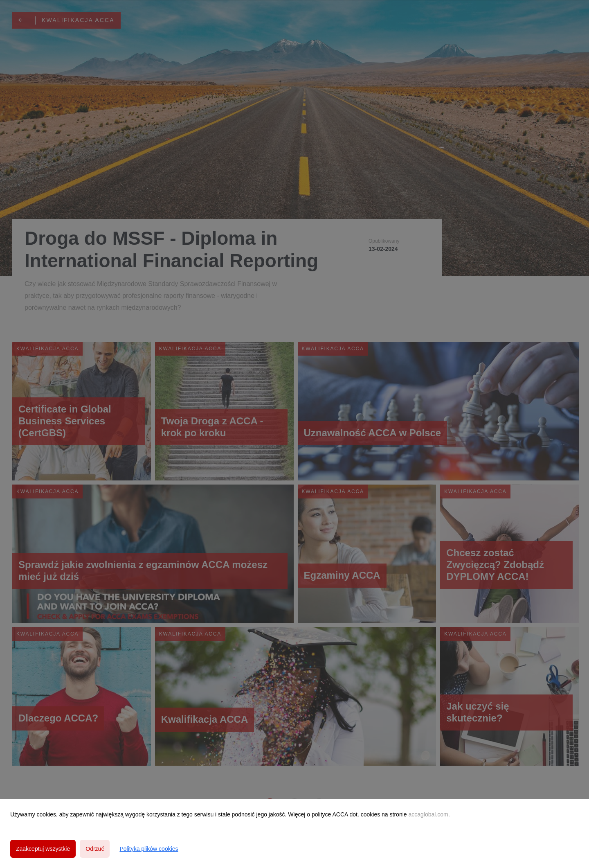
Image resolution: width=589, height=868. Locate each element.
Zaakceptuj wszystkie (43, 849)
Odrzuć (95, 849)
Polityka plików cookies (149, 849)
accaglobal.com (428, 814)
